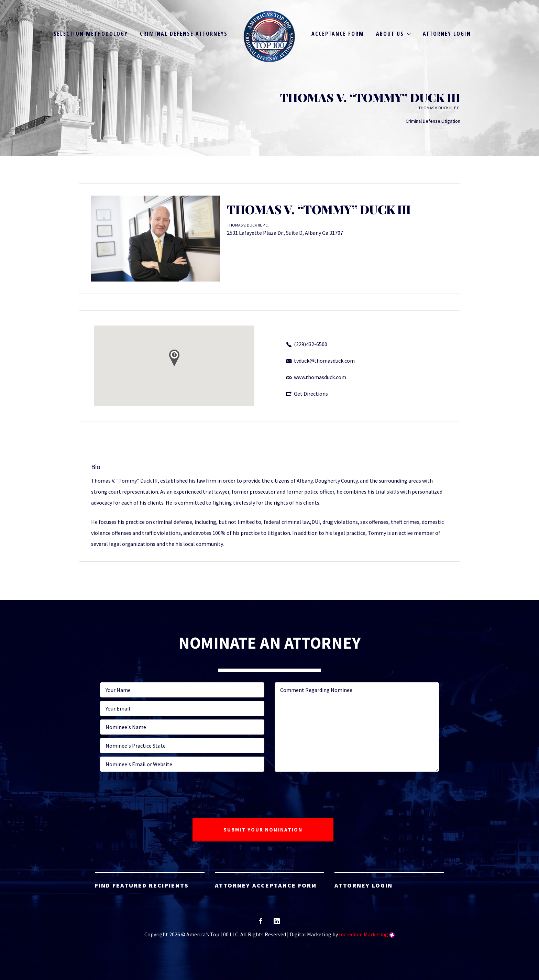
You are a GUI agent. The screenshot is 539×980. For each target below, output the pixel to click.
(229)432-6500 (311, 344)
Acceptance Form (338, 34)
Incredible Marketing (364, 934)
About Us (390, 34)
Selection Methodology (91, 34)
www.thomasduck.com (320, 377)
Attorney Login (447, 34)
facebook (261, 923)
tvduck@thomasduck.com (324, 361)
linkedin (277, 923)
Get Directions (311, 394)
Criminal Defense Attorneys (184, 34)
